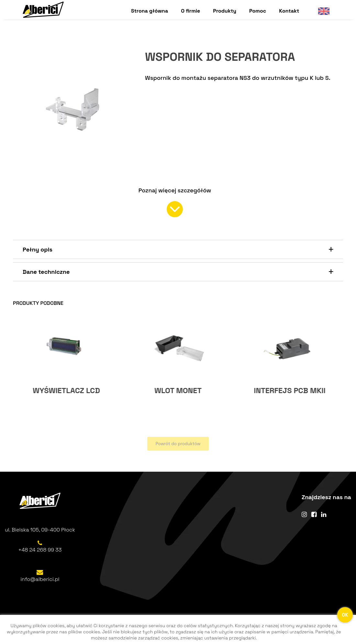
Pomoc (258, 11)
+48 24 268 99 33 (40, 550)
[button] (178, 249)
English (321, 11)
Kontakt (289, 11)
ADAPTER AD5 (67, 391)
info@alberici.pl (40, 580)
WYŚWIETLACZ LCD (178, 391)
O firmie (190, 11)
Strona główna (150, 11)
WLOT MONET (290, 391)
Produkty (225, 11)
